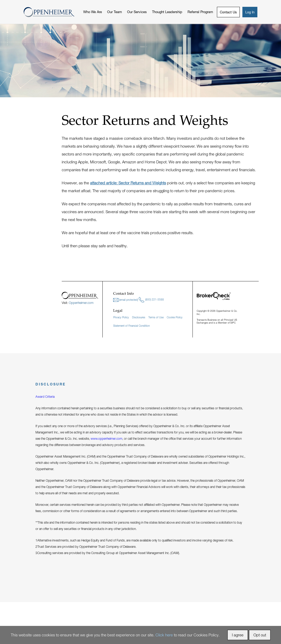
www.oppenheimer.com (106, 439)
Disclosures (139, 317)
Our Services (137, 12)
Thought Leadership (167, 12)
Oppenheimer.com (81, 303)
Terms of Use (156, 317)
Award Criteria (45, 397)
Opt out (260, 635)
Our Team (115, 12)
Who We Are (93, 12)
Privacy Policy (121, 317)
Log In (250, 12)
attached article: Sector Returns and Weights (128, 183)
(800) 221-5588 (151, 300)
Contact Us (228, 12)
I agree (238, 635)
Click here (164, 635)
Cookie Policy (175, 317)
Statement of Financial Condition (131, 326)
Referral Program (200, 12)
